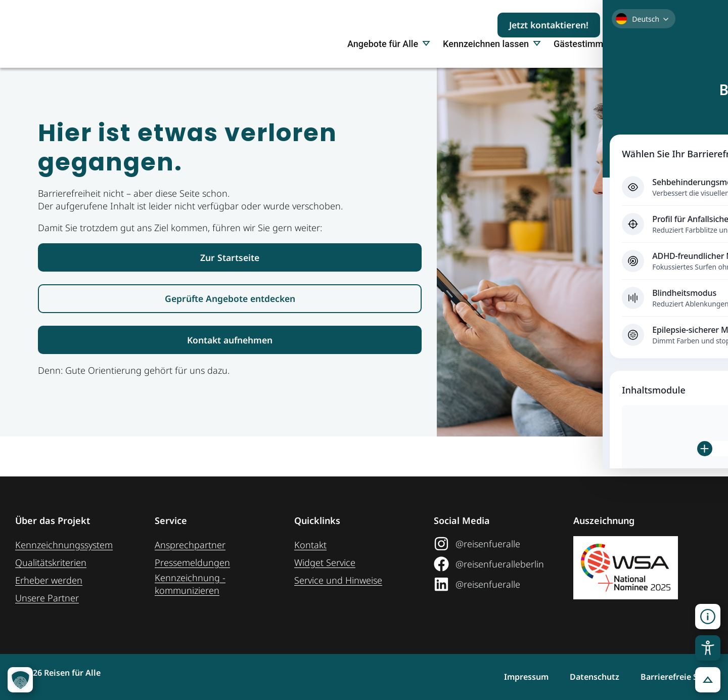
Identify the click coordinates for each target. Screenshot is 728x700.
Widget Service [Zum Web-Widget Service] (325, 562)
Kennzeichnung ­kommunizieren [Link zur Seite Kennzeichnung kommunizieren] (190, 584)
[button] (708, 680)
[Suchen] (693, 25)
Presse (640, 80)
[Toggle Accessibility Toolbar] (708, 648)
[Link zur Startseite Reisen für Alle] (230, 294)
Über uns (685, 80)
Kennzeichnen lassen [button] (492, 80)
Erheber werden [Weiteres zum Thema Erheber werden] (49, 580)
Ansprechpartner (190, 545)
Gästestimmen (583, 80)
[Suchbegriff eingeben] (645, 25)
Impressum (508, 677)
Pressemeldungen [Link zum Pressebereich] (192, 562)
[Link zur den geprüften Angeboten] (230, 337)
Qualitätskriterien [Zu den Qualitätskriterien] (51, 562)
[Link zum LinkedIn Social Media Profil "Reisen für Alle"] (500, 584)
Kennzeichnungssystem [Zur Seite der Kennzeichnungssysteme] (64, 545)
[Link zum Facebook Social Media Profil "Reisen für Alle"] (500, 564)
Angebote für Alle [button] (389, 80)
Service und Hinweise (338, 580)
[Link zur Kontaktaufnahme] (230, 379)
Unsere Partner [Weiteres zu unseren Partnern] (47, 598)
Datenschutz (585, 677)
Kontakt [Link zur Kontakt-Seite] (310, 545)
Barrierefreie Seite (677, 677)
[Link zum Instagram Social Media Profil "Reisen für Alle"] (500, 544)
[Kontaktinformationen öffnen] (708, 617)
